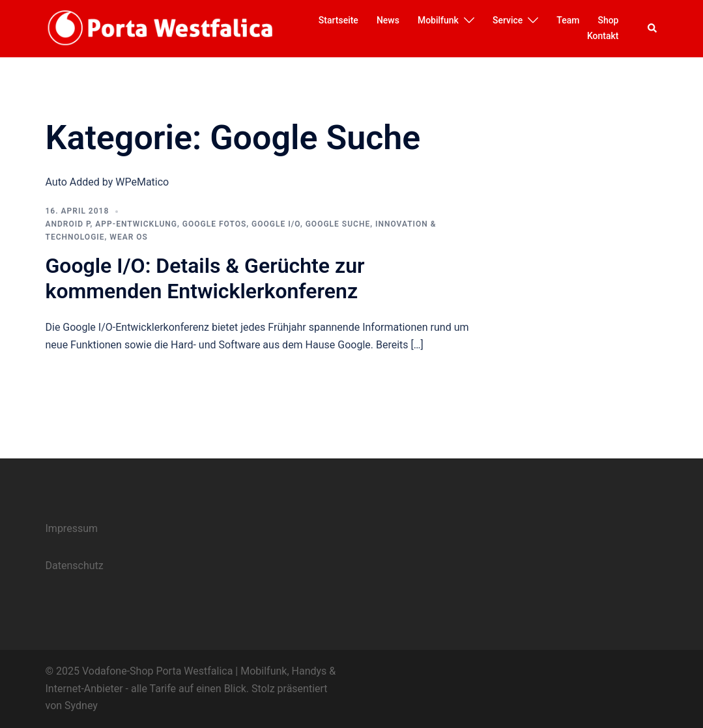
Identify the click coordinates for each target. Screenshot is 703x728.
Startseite (338, 20)
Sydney (81, 706)
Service (508, 20)
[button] (653, 29)
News (388, 20)
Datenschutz (75, 566)
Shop (608, 20)
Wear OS (129, 237)
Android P (68, 224)
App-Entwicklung (136, 224)
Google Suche (338, 224)
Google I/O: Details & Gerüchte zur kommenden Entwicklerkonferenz (205, 278)
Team (568, 20)
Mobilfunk (438, 20)
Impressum (72, 528)
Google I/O (276, 224)
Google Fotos (215, 224)
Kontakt (603, 36)
